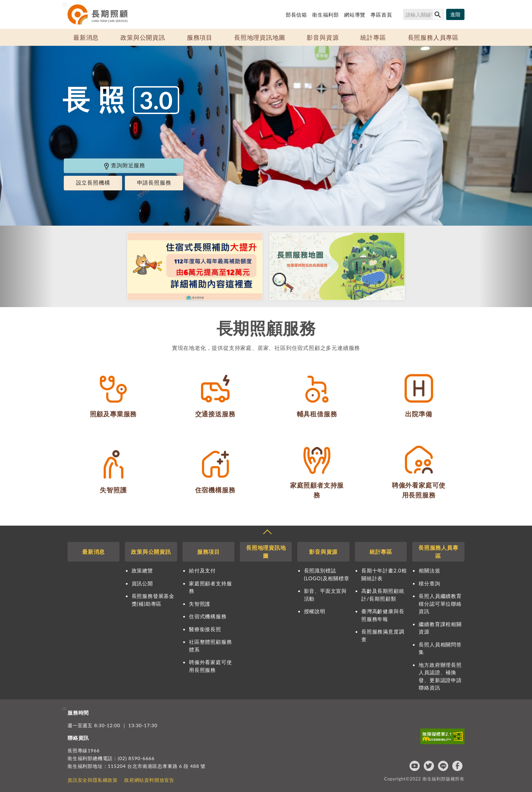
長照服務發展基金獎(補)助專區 (153, 600)
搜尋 (400, 16)
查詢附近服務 (124, 165)
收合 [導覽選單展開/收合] (267, 533)
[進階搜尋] (455, 15)
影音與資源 (323, 37)
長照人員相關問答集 (440, 648)
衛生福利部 (326, 15)
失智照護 (200, 604)
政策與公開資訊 (143, 37)
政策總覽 (142, 570)
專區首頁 (381, 15)
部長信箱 (296, 15)
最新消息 (86, 37)
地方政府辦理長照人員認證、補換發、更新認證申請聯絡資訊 (440, 676)
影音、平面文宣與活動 (325, 595)
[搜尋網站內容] (423, 14)
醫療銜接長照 (205, 629)
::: (65, 4)
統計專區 (373, 37)
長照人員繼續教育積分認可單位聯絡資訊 (440, 604)
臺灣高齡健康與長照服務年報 (383, 615)
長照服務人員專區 (433, 37)
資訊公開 (142, 583)
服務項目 (200, 37)
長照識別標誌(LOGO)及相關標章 (327, 574)
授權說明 (315, 611)
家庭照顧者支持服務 (210, 587)
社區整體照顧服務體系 (210, 646)
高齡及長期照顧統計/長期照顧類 (383, 595)
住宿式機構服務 (208, 616)
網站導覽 (355, 15)
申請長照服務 (154, 182)
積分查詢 (429, 583)
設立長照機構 (93, 182)
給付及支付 (202, 570)
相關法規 (429, 570)
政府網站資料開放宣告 (149, 780)
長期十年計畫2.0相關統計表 (384, 574)
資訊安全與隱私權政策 (93, 780)
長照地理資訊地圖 (260, 37)
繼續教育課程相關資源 (440, 628)
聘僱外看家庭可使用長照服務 (210, 666)
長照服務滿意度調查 (383, 635)
